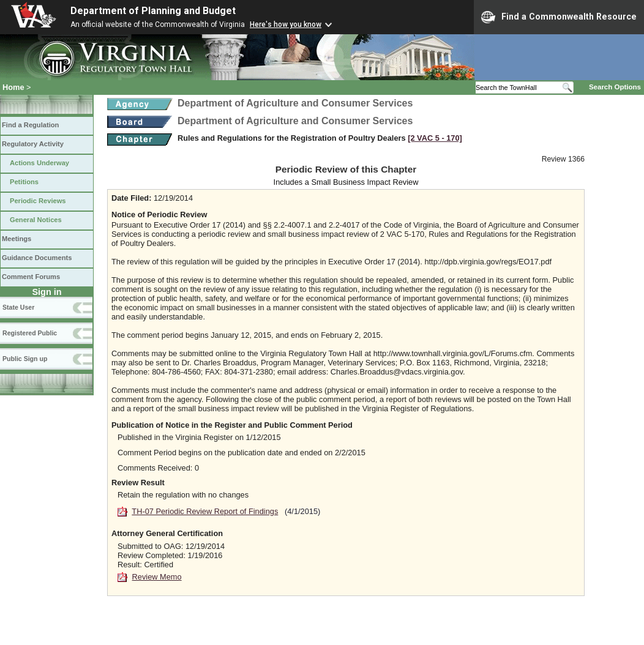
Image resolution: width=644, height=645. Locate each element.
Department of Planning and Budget (153, 11)
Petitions (24, 182)
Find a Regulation (30, 125)
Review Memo (157, 577)
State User (18, 307)
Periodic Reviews (38, 201)
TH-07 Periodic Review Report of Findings (205, 511)
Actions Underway (39, 163)
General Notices (36, 220)
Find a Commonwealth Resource (559, 17)
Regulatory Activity (33, 144)
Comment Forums (31, 277)
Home (13, 87)
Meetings (17, 239)
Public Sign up (25, 359)
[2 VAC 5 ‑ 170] (435, 138)
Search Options (615, 87)
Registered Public (30, 333)
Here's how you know (286, 24)
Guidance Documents (37, 258)
